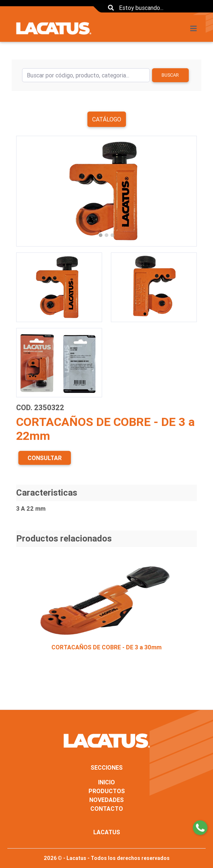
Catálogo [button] (107, 119)
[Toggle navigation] (196, 29)
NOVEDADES (106, 800)
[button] (30, 191)
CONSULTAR (45, 458)
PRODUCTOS (107, 791)
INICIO (106, 782)
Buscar (170, 75)
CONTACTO (107, 809)
